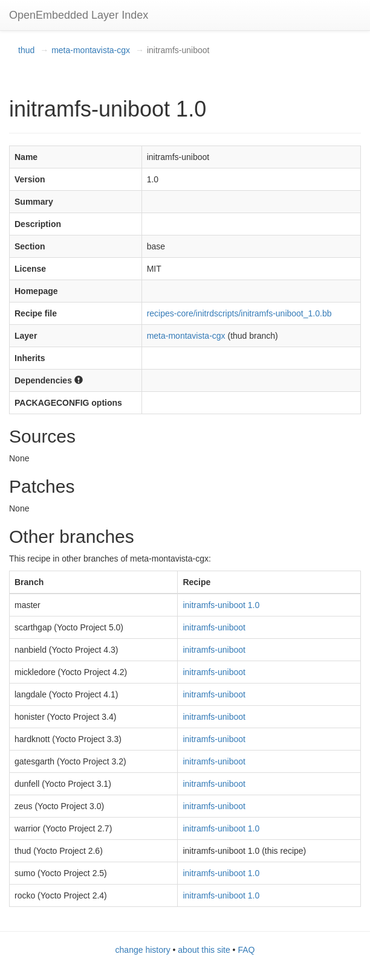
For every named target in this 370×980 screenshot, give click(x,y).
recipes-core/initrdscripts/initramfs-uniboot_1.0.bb (239, 313)
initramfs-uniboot (214, 627)
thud (26, 50)
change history (143, 950)
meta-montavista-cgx (91, 50)
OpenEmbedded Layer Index (79, 15)
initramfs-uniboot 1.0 (221, 605)
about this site (204, 950)
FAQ (246, 950)
